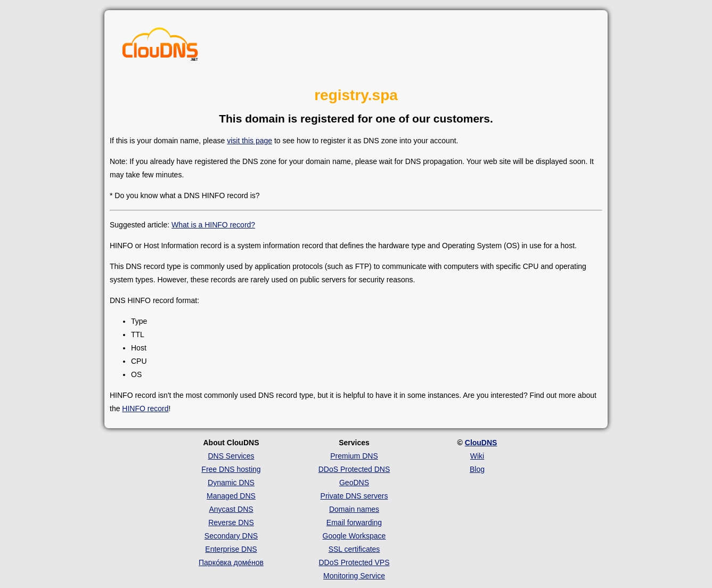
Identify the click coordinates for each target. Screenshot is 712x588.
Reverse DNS (231, 522)
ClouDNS (481, 443)
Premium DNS (354, 456)
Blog (477, 469)
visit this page (249, 141)
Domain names (354, 509)
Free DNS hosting (231, 469)
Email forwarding (354, 522)
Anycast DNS (231, 509)
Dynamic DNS (231, 483)
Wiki (477, 456)
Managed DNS (231, 496)
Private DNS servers (354, 496)
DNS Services (231, 456)
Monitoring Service (354, 576)
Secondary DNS (231, 536)
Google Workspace (354, 536)
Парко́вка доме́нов (231, 562)
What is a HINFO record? (213, 225)
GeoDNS (354, 483)
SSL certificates (354, 549)
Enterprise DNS (231, 549)
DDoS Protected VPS (354, 562)
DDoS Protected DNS (354, 469)
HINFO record (145, 409)
